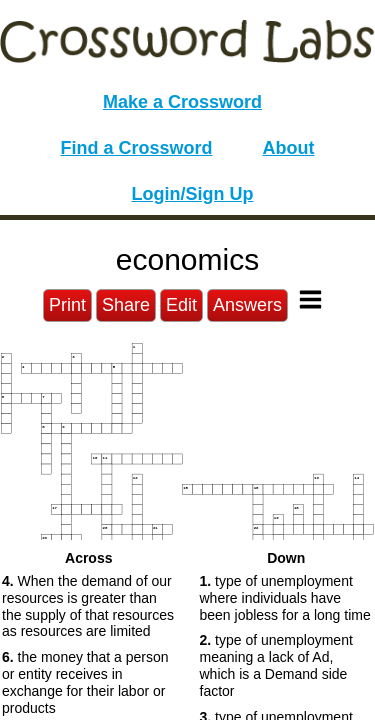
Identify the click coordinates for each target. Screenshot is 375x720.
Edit (181, 305)
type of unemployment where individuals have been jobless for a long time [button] (285, 598)
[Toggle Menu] (310, 299)
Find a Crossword (137, 148)
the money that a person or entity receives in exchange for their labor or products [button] (85, 682)
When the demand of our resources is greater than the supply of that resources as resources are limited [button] (88, 606)
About (289, 148)
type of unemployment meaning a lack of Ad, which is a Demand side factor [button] (276, 665)
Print (67, 305)
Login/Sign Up (193, 194)
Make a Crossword (182, 102)
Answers (247, 305)
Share (126, 305)
